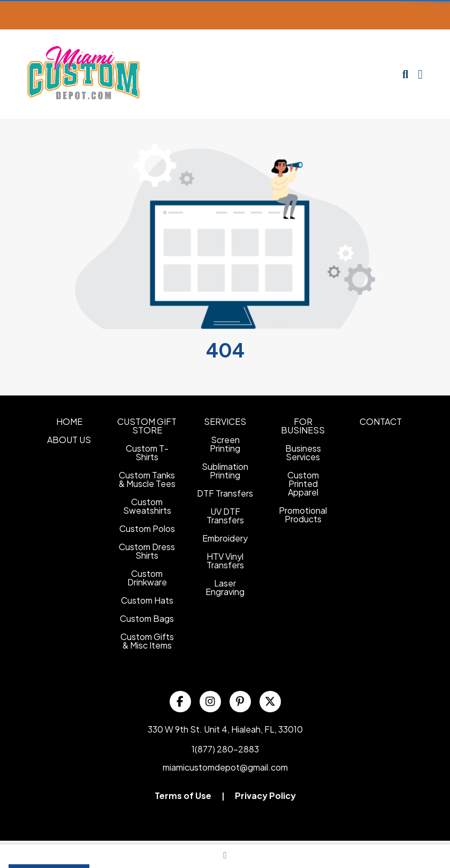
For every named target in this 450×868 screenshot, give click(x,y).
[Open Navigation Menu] (420, 74)
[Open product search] (405, 74)
